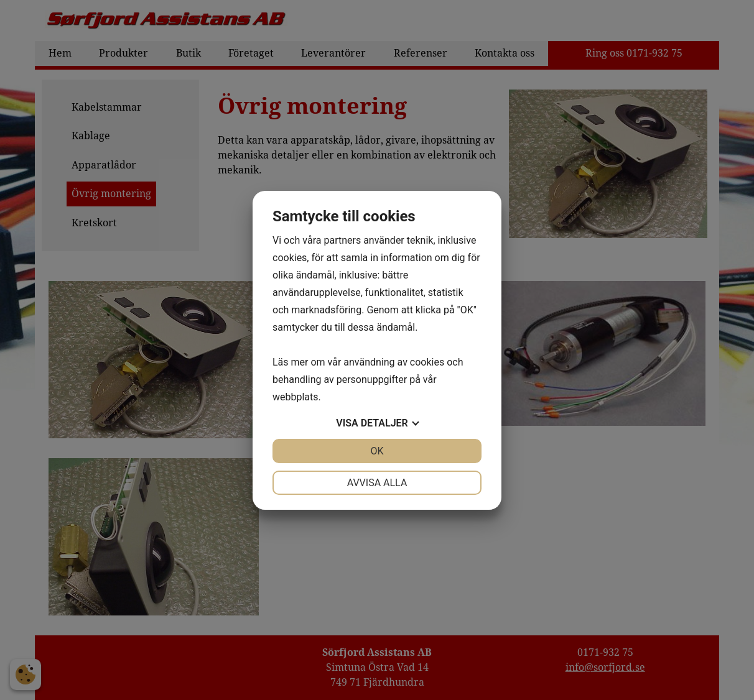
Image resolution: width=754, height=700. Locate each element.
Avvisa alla (377, 483)
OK (377, 451)
